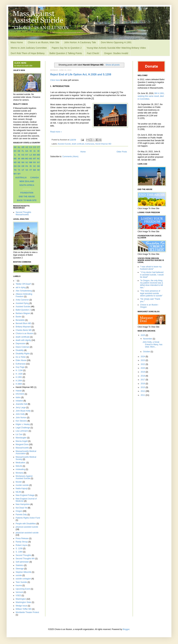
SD (38, 166)
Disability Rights (23, 354)
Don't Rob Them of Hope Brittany (28, 53)
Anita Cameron (22, 300)
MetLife (19, 466)
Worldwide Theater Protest (27, 612)
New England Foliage (25, 495)
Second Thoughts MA (25, 559)
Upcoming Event (23, 589)
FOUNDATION (27, 193)
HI (31, 151)
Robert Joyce (22, 545)
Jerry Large (21, 408)
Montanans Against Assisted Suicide (24, 477)
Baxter (19, 317)
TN (15, 170)
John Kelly (20, 414)
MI (19, 159)
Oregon (19, 511)
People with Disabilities (26, 524)
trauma (19, 585)
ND (15, 162)
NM (31, 162)
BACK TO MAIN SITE (27, 200)
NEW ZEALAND (27, 181)
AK (15, 147)
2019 (143, 372)
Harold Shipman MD (103, 144)
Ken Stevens (21, 421)
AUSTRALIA (21, 178)
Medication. (21, 463)
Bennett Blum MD (23, 323)
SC (35, 166)
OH (15, 166)
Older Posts (122, 152)
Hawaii (19, 391)
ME (15, 159)
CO (35, 147)
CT (38, 147)
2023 (143, 360)
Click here (55, 80)
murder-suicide (22, 485)
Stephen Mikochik (23, 572)
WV (15, 174)
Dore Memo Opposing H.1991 (116, 42)
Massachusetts (22, 448)
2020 (143, 368)
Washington (21, 599)
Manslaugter (21, 438)
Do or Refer (21, 357)
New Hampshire (23, 504)
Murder (19, 482)
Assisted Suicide (64, 144)
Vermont (19, 592)
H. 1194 (19, 370)
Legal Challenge (23, 428)
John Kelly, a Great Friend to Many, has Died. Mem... (152, 344)
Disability (20, 350)
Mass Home (17, 42)
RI (31, 166)
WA (35, 170)
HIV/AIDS (20, 394)
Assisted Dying (22, 303)
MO (27, 159)
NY (38, 162)
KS (23, 155)
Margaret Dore (22, 444)
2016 (143, 384)
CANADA (35, 178)
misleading (20, 469)
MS (31, 159)
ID (38, 151)
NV (35, 162)
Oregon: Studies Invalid (116, 53)
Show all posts (112, 65)
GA (27, 151)
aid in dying (21, 287)
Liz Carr (19, 434)
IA (35, 151)
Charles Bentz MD (24, 330)
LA (31, 155)
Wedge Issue (21, 606)
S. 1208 (19, 549)
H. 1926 (19, 374)
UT (23, 170)
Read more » (56, 132)
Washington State (23, 602)
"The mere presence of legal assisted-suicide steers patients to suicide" (151, 293)
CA (31, 147)
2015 (143, 387)
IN (19, 155)
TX (19, 170)
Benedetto (20, 320)
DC (15, 151)
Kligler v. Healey (23, 424)
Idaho (18, 397)
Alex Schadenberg (24, 291)
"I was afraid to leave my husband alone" (151, 268)
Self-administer (22, 562)
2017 (143, 380)
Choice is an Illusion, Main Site (44, 42)
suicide (19, 575)
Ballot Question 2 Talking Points (66, 53)
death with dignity (23, 340)
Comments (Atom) (70, 157)
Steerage (20, 569)
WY (19, 174)
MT (35, 159)
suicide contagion (23, 579)
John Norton (21, 418)
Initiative (19, 401)
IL (15, 155)
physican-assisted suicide (27, 527)
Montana (20, 473)
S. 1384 (19, 552)
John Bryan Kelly (23, 411)
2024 (143, 357)
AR (23, 147)
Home (83, 152)
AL (19, 147)
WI (38, 170)
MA (35, 155)
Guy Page (20, 367)
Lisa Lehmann (22, 431)
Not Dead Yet (22, 508)
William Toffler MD (24, 609)
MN (23, 159)
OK (19, 166)
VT (31, 170)
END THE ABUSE (27, 197)
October (147, 352)
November (148, 339)
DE (19, 151)
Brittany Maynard (23, 327)
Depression (21, 344)
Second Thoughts (23, 555)
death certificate (78, 144)
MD (38, 155)
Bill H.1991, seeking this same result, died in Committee (151, 96)
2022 (143, 364)
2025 (143, 335)
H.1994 (19, 381)
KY (27, 155)
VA (27, 170)
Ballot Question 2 (23, 310)
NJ (27, 162)
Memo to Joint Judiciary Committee (29, 48)
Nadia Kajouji (22, 488)
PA (27, 166)
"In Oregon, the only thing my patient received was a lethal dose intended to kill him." (152, 284)
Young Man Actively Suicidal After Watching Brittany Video (116, 48)
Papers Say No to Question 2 (67, 48)
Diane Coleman (22, 347)
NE (19, 162)
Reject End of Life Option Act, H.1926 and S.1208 (81, 74)
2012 (143, 391)
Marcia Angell (22, 441)
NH (23, 162)
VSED (18, 596)
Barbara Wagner (23, 313)
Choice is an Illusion (24, 333)
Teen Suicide (21, 582)
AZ (27, 147)
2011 (143, 395)
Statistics (20, 565)
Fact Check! (93, 53)
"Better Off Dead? (23, 284)
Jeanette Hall (21, 404)
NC (38, 159)
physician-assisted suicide (27, 533)
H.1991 (19, 377)
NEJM (18, 492)
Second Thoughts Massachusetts (23, 213)
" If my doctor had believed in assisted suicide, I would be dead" (152, 275)
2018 (143, 376)
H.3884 (19, 384)
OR (23, 166)
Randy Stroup (22, 542)
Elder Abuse (21, 360)
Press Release (22, 538)
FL (23, 151)
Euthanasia (90, 144)
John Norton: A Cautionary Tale (80, 42)
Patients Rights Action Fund (28, 518)
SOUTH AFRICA (27, 185)
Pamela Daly (21, 515)
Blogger (126, 629)
